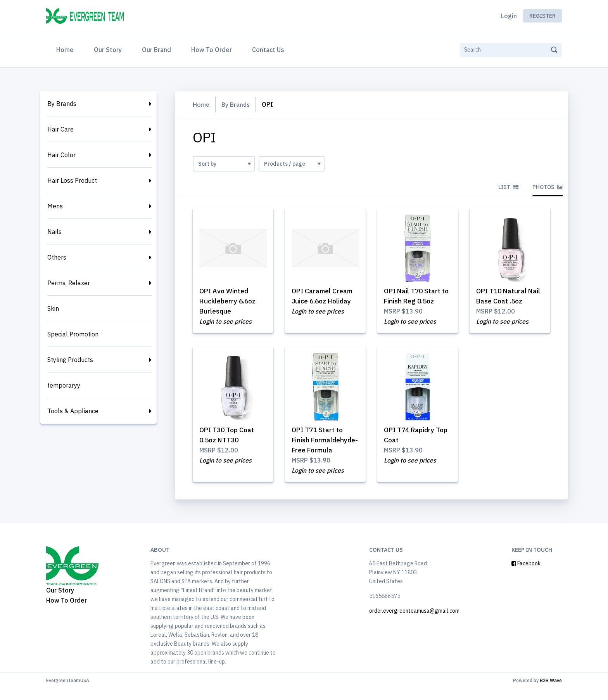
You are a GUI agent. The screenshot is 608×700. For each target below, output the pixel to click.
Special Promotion (73, 334)
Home (66, 49)
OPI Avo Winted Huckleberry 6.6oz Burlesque (229, 301)
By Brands (62, 104)
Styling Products (70, 360)
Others (57, 257)
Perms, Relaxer (69, 283)
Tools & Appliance (73, 411)
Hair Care (60, 129)
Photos (548, 187)
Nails (54, 232)
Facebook (526, 575)
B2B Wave (551, 692)
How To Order (212, 50)
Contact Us (268, 50)
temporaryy (64, 385)
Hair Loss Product (72, 180)
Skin (53, 308)
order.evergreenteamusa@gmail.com (414, 622)
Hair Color (61, 155)
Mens (55, 206)
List (508, 187)
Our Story (108, 50)
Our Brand (156, 50)
